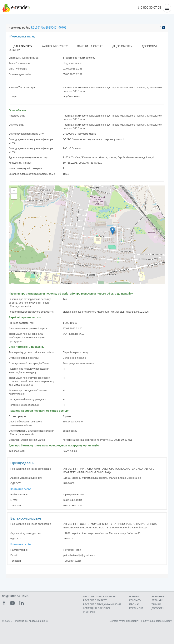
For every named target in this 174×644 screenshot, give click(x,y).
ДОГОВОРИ (158, 608)
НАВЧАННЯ (158, 597)
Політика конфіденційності (157, 621)
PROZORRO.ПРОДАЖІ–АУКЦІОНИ (102, 604)
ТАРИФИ (156, 604)
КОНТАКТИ (135, 600)
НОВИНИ (134, 597)
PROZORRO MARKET (95, 600)
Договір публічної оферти (124, 621)
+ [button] (14, 191)
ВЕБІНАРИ (157, 600)
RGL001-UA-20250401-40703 (49, 28)
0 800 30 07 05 (150, 8)
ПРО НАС (134, 604)
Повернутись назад (22, 36)
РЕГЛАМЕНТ (136, 608)
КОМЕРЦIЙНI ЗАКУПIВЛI (96, 608)
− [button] (14, 196)
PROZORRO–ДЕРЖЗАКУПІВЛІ (100, 597)
